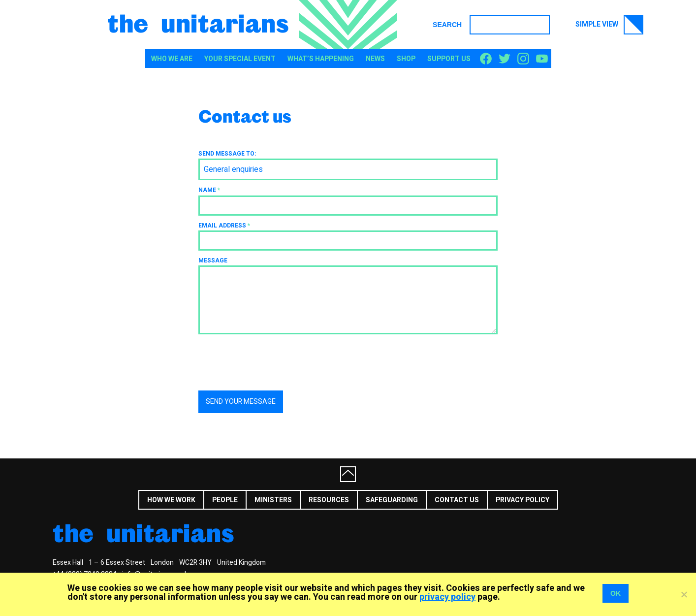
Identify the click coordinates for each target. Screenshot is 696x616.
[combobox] (348, 169)
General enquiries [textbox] (233, 169)
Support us (449, 59)
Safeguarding (392, 500)
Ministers (273, 500)
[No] (684, 594)
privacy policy (447, 597)
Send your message (241, 402)
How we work (171, 500)
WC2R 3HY (195, 563)
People (225, 500)
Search (447, 25)
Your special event (240, 59)
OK (616, 593)
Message (213, 260)
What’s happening (321, 59)
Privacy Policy (522, 500)
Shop (406, 59)
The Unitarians (198, 23)
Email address (224, 226)
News (375, 59)
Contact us (457, 500)
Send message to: (227, 154)
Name (209, 190)
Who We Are (172, 59)
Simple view (609, 25)
